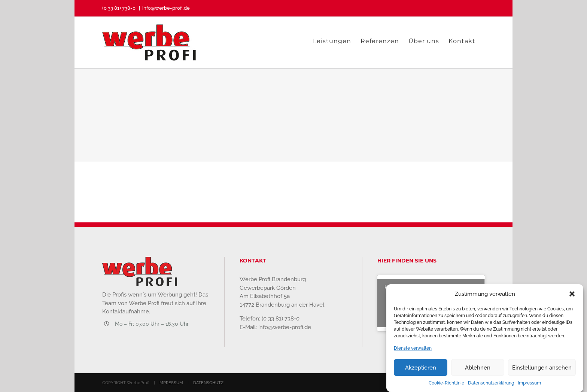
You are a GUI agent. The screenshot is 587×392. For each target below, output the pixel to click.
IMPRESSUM (171, 383)
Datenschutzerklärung (491, 385)
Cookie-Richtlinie (446, 385)
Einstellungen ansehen (542, 369)
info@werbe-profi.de (166, 8)
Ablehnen (478, 369)
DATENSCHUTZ (208, 383)
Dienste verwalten (413, 350)
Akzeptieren (421, 369)
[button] (572, 295)
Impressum (529, 385)
